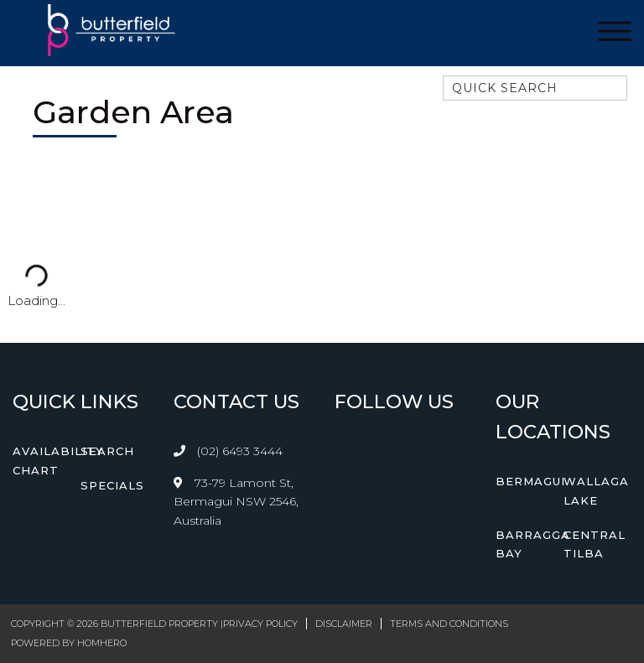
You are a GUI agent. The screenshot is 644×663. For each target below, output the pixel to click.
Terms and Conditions (449, 624)
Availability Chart (58, 461)
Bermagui (530, 481)
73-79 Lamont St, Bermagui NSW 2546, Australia (236, 502)
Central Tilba (595, 544)
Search (107, 451)
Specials (112, 485)
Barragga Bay (533, 544)
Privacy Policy (260, 624)
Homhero (102, 643)
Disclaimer (344, 624)
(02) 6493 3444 (240, 451)
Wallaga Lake (596, 491)
